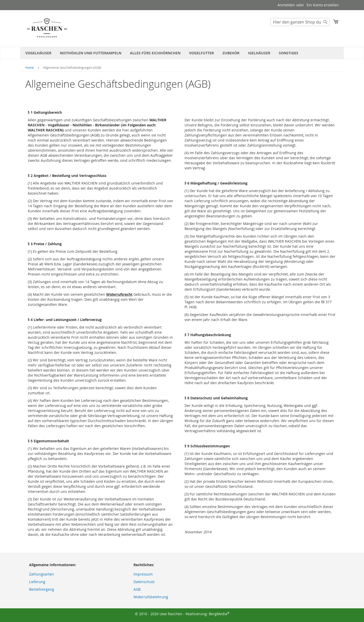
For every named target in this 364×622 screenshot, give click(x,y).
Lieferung (37, 582)
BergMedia (219, 614)
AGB (137, 589)
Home (30, 67)
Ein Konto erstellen (323, 5)
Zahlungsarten (41, 574)
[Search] (325, 22)
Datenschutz (144, 582)
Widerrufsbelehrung (151, 597)
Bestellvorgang (42, 589)
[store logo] (47, 28)
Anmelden (286, 5)
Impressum (143, 574)
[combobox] (300, 22)
